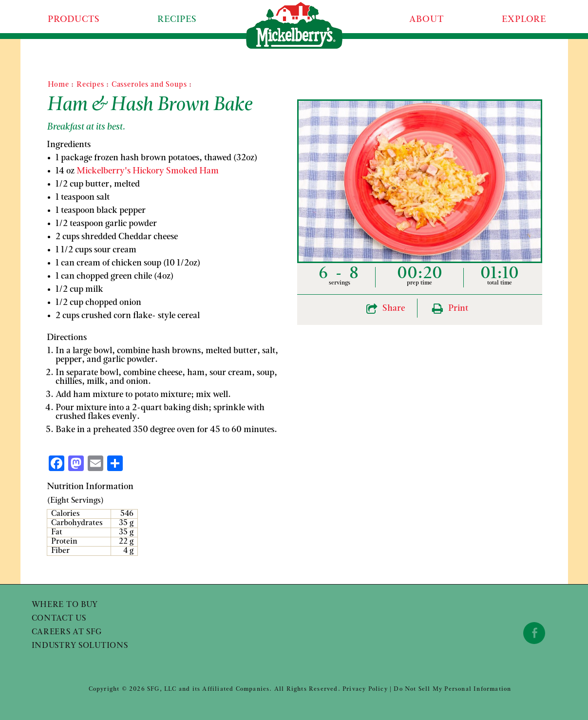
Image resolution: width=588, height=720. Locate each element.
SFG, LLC (162, 689)
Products (74, 20)
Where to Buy (65, 605)
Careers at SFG (67, 632)
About (427, 20)
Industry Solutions (80, 646)
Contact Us (59, 619)
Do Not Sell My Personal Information (452, 689)
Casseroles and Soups (149, 85)
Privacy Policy (365, 689)
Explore (524, 20)
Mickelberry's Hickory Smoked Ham (148, 171)
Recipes (177, 20)
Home (58, 85)
